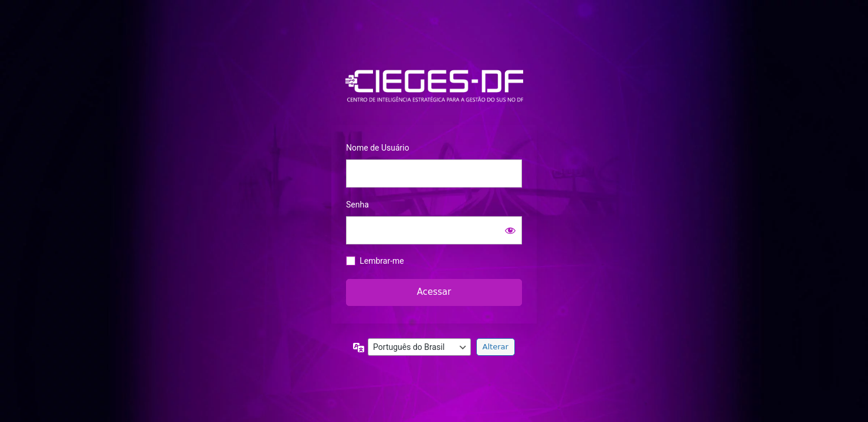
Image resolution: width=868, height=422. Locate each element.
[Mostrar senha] (510, 230)
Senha (357, 205)
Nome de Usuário (378, 148)
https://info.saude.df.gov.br (434, 86)
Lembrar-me (382, 261)
